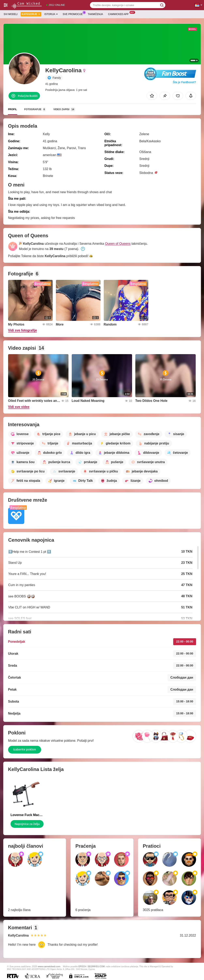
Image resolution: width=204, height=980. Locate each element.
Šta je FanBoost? (184, 82)
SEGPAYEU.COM (96, 966)
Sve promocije (74, 14)
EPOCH (82, 966)
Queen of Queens (118, 244)
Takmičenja (95, 14)
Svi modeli (11, 14)
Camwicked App (119, 14)
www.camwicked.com (49, 966)
